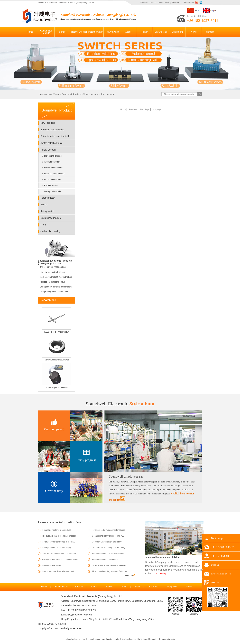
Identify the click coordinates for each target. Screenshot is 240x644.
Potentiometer (48, 198)
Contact (188, 587)
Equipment (172, 587)
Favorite (144, 2)
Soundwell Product (71, 94)
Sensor (44, 204)
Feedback (176, 2)
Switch (94, 587)
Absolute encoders (52, 162)
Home (56, 94)
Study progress (86, 460)
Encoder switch (109, 94)
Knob (43, 225)
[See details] (160, 574)
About (153, 2)
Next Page (145, 109)
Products (109, 587)
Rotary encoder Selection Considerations (60, 560)
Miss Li (215, 565)
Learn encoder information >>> (60, 522)
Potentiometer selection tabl (55, 136)
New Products (48, 123)
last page (157, 109)
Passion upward (54, 429)
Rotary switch (47, 211)
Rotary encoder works (52, 565)
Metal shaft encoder (53, 180)
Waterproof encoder (53, 191)
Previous (133, 109)
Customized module (51, 218)
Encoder (79, 587)
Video (137, 587)
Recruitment (189, 2)
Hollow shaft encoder (53, 168)
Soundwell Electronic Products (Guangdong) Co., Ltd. (92, 596)
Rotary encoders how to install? (106, 560)
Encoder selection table (52, 130)
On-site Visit (153, 587)
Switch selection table (51, 143)
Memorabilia (164, 2)
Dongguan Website (167, 639)
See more (130, 575)
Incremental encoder (53, 156)
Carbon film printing (50, 231)
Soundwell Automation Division (162, 557)
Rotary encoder (91, 94)
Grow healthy (54, 491)
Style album (120, 404)
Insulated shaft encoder (54, 174)
